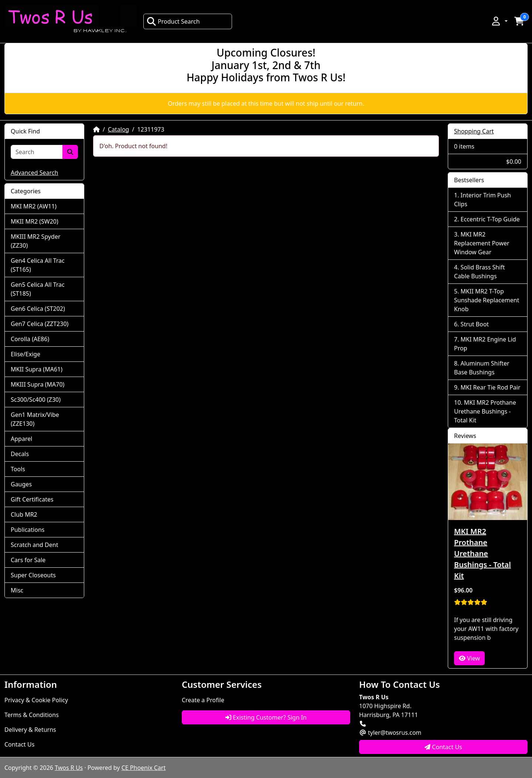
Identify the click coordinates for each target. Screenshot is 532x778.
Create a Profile (203, 700)
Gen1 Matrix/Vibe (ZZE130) (35, 419)
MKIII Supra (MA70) (37, 384)
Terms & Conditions (32, 715)
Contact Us (19, 744)
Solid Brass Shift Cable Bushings (480, 272)
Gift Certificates (32, 499)
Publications (28, 530)
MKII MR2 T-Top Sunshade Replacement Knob (487, 300)
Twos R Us (69, 768)
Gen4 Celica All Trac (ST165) (38, 265)
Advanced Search (34, 173)
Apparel (21, 439)
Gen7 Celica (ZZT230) (40, 324)
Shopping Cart (474, 131)
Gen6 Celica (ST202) (38, 309)
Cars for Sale (28, 560)
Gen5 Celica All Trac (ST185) (38, 289)
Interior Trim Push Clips (482, 200)
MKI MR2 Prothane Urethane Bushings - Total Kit (485, 411)
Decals (20, 454)
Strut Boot (475, 324)
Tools (18, 469)
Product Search (173, 21)
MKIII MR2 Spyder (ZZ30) (36, 241)
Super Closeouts (33, 575)
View (469, 658)
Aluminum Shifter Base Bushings (482, 368)
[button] (499, 21)
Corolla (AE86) (30, 339)
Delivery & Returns (30, 730)
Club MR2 (24, 514)
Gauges (21, 484)
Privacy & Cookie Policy (36, 700)
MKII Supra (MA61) (37, 369)
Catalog (119, 129)
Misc (17, 590)
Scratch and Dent (34, 545)
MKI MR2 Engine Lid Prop (485, 344)
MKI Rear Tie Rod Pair (491, 387)
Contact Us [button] (443, 747)
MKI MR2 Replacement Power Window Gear (482, 243)
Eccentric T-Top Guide (490, 219)
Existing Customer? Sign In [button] (266, 717)
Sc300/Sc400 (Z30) (36, 400)
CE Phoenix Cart (144, 768)
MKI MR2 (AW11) (34, 206)
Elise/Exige (25, 354)
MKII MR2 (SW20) (35, 221)
